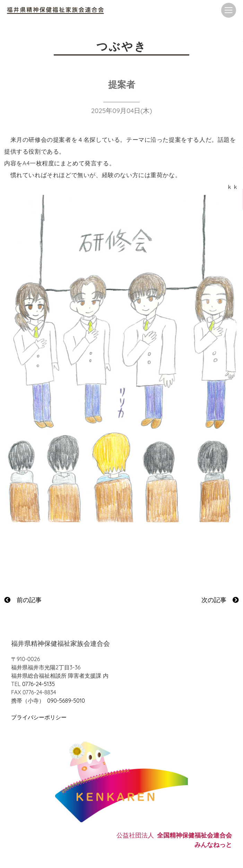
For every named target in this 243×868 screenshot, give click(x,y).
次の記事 (220, 600)
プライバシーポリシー (39, 717)
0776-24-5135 (38, 684)
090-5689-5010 (66, 701)
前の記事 (23, 600)
